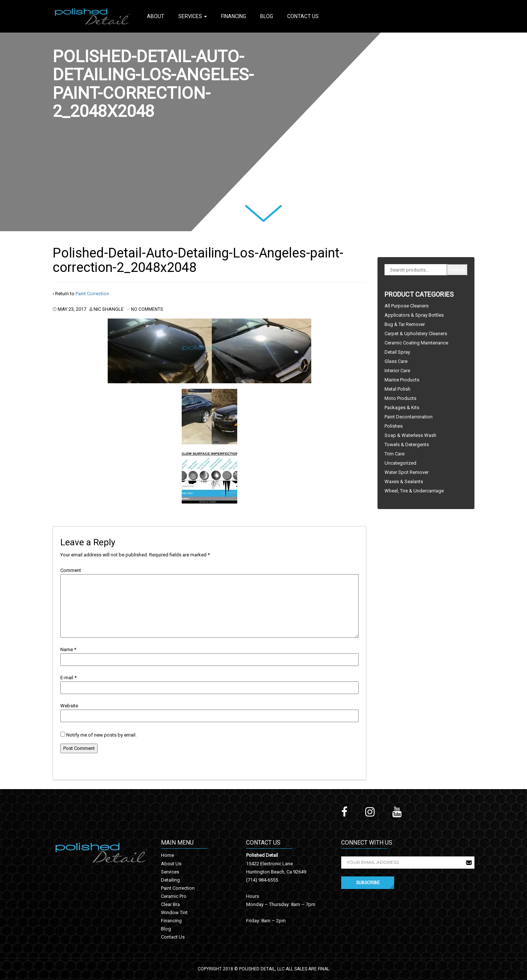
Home (167, 855)
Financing (234, 16)
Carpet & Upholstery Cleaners (416, 334)
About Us (171, 864)
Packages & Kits (402, 408)
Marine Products (402, 380)
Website (69, 706)
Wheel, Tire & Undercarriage (414, 491)
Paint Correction (92, 294)
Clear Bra (170, 904)
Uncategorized (400, 463)
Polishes (394, 426)
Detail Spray (397, 352)
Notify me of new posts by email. (101, 735)
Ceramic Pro (174, 896)
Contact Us (303, 16)
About (156, 16)
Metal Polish (397, 389)
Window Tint (174, 912)
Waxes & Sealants (404, 481)
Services (193, 16)
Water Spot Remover (407, 472)
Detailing (170, 880)
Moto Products (400, 398)
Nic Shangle (109, 309)
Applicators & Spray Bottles (414, 315)
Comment (71, 570)
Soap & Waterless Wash (410, 435)
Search (457, 270)
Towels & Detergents (407, 444)
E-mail (67, 678)
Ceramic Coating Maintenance (416, 343)
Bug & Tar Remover (405, 324)
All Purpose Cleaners (407, 306)
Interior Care (397, 371)
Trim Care (395, 454)
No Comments (147, 309)
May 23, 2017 (72, 309)
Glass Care (396, 361)
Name (67, 649)
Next (254, 210)
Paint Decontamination (409, 417)
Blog (267, 16)
